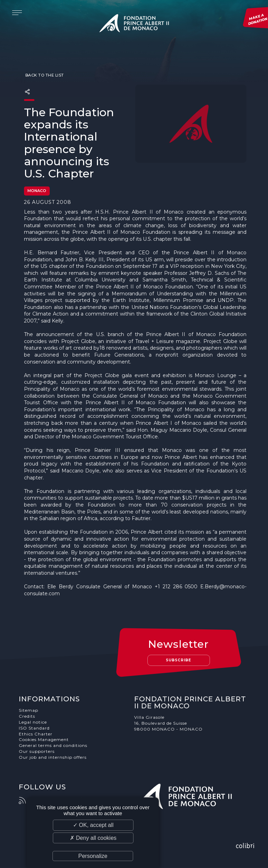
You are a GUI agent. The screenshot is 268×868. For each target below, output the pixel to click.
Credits (27, 716)
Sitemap (29, 710)
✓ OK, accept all (93, 825)
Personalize (93, 856)
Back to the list (44, 75)
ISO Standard (34, 728)
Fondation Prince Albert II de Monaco (134, 24)
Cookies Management (44, 739)
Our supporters (37, 751)
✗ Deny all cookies (93, 838)
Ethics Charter (36, 734)
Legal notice (33, 722)
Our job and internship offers (53, 757)
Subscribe (178, 660)
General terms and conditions (53, 745)
